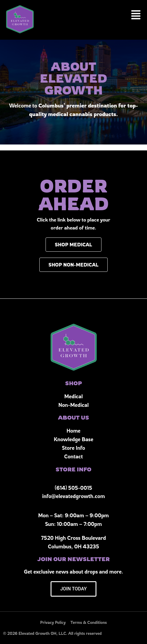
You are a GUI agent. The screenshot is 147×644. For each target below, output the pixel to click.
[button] (136, 15)
